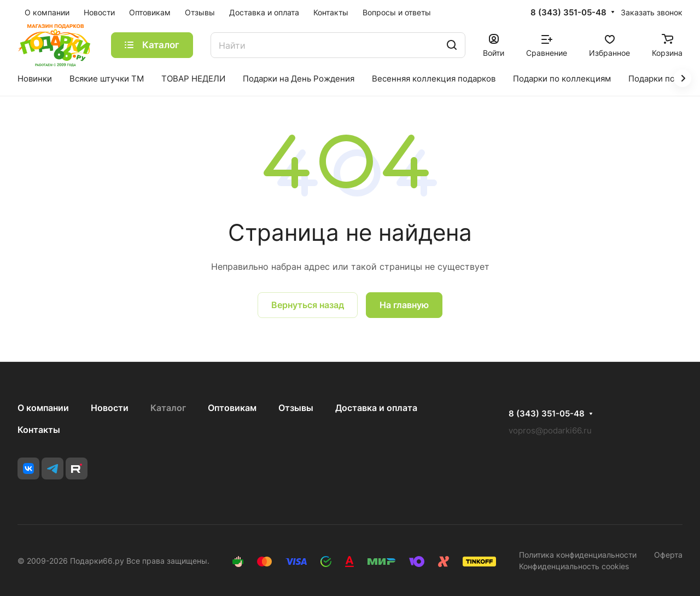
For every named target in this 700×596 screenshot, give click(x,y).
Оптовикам (232, 408)
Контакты (39, 430)
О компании (43, 408)
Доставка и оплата (376, 408)
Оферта (668, 555)
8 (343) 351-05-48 (568, 13)
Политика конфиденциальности (578, 555)
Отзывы (296, 408)
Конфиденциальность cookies (574, 566)
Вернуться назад (308, 305)
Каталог (168, 408)
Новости (110, 408)
